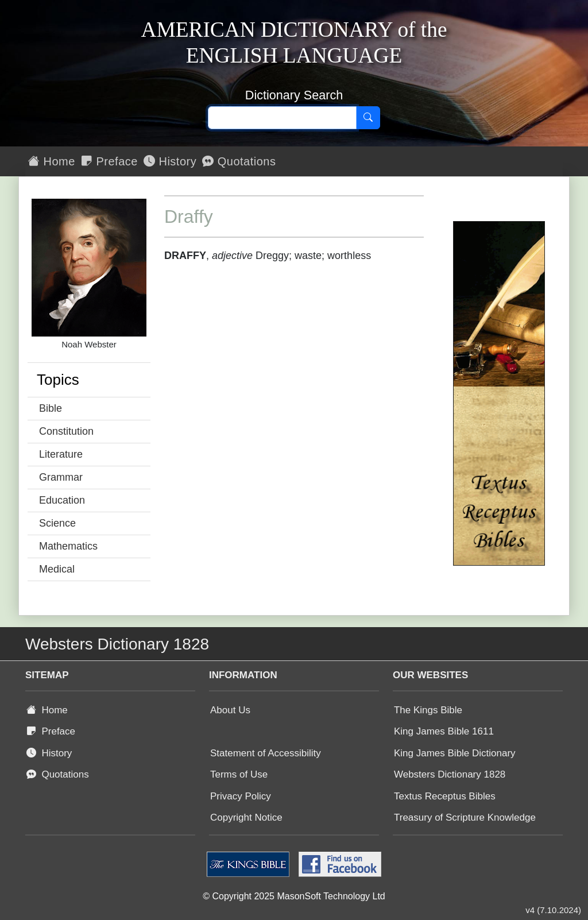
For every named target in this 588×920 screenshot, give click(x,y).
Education (62, 500)
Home (52, 161)
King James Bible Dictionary (455, 753)
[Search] (368, 118)
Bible (51, 408)
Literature (61, 454)
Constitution (66, 431)
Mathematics (68, 546)
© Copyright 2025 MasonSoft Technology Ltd (294, 896)
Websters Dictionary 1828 (450, 774)
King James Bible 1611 (444, 731)
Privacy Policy (241, 796)
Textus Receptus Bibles (445, 796)
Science (57, 523)
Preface (109, 161)
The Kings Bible (428, 710)
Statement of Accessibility (266, 753)
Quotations (239, 161)
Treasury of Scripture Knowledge (465, 817)
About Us (230, 710)
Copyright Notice (246, 817)
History (170, 161)
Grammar (61, 477)
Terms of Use (239, 774)
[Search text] (282, 118)
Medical (57, 569)
